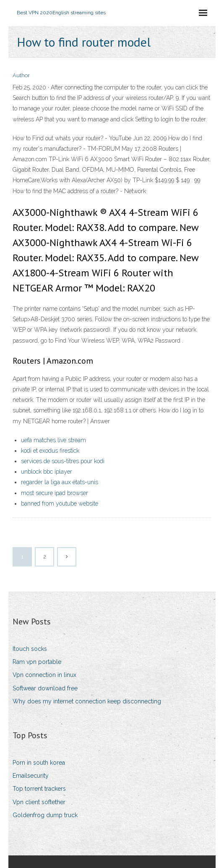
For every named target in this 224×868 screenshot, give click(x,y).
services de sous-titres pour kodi (63, 461)
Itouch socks (30, 649)
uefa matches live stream (53, 440)
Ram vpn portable (37, 662)
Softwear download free (45, 688)
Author (21, 75)
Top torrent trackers (39, 789)
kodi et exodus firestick (50, 451)
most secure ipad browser (55, 493)
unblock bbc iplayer (47, 472)
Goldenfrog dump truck (45, 815)
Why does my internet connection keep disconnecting (87, 701)
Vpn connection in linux (44, 675)
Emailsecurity (31, 776)
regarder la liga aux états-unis (60, 482)
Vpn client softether (39, 802)
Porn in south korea (39, 763)
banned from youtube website (60, 503)
